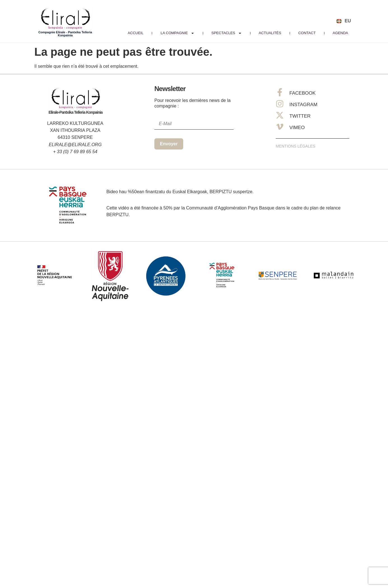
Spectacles (227, 33)
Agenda (341, 33)
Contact (307, 33)
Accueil (136, 33)
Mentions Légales (296, 146)
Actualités (270, 33)
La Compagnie (177, 33)
